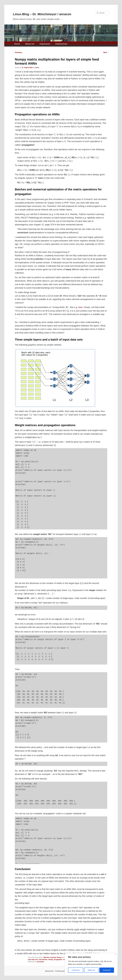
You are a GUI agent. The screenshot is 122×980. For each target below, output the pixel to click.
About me (30, 44)
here (80, 307)
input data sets (33, 960)
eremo (37, 68)
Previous (17, 52)
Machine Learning (50, 957)
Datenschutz (61, 44)
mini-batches (43, 960)
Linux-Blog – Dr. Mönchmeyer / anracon (42, 14)
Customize (76, 970)
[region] (91, 964)
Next (106, 52)
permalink (40, 962)
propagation (58, 960)
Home (17, 44)
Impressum (45, 44)
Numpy (59, 957)
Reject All (91, 970)
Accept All (107, 970)
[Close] (116, 954)
